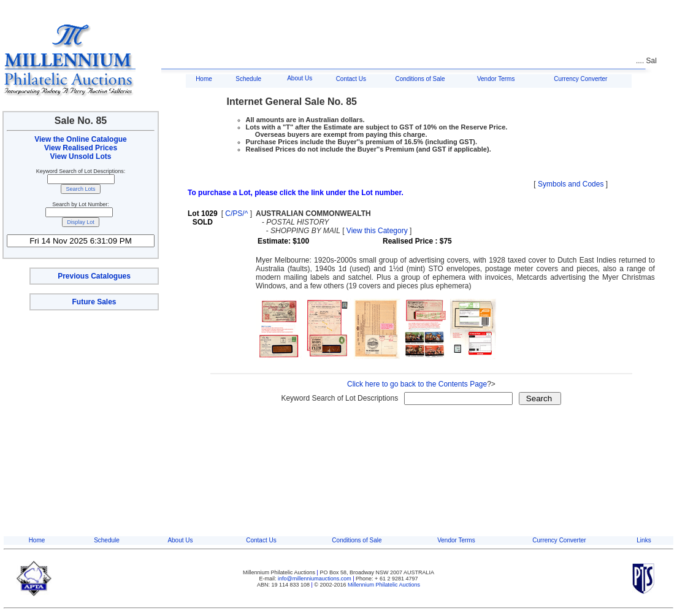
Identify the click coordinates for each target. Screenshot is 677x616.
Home (204, 79)
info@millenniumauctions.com (315, 579)
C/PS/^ (236, 214)
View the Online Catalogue (80, 139)
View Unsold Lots (81, 156)
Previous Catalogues (94, 276)
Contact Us (351, 79)
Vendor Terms (496, 79)
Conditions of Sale (420, 79)
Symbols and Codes (571, 184)
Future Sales (94, 302)
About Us (300, 78)
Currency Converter (580, 79)
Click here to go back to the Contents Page (417, 384)
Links (644, 540)
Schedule (248, 79)
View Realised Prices (81, 148)
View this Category (377, 231)
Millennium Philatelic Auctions (384, 585)
